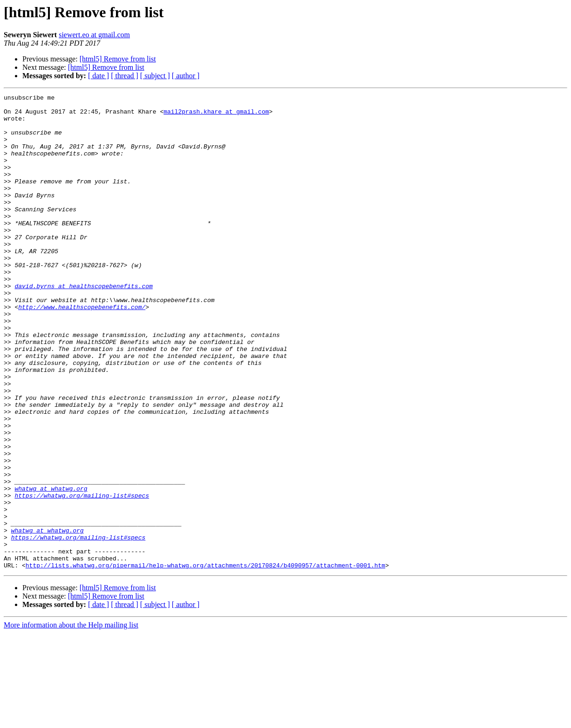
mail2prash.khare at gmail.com (216, 115)
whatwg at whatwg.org (51, 568)
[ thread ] (125, 76)
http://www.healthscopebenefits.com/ (82, 350)
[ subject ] (155, 76)
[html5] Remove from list (118, 59)
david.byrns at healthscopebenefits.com (83, 325)
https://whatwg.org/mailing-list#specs (82, 576)
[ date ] (99, 76)
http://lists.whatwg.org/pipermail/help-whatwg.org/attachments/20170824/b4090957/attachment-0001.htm (205, 660)
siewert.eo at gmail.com (94, 35)
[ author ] (186, 76)
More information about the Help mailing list (71, 720)
